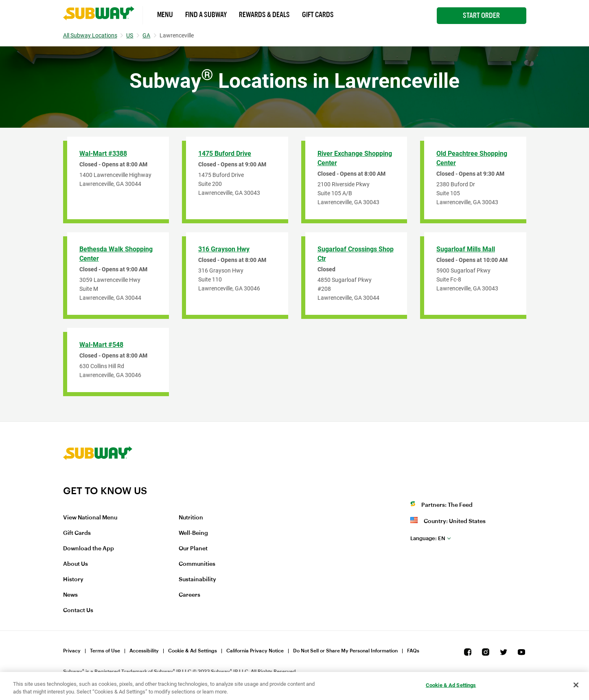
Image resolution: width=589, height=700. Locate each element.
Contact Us (78, 611)
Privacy (72, 651)
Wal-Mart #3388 (103, 154)
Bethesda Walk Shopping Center (116, 254)
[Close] (576, 685)
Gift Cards (318, 15)
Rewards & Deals (264, 15)
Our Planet (193, 549)
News (70, 595)
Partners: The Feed (447, 505)
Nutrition (191, 518)
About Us (76, 564)
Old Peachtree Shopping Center (472, 158)
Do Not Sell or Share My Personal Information (345, 651)
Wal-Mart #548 (101, 345)
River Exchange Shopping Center (355, 158)
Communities (197, 564)
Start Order (481, 15)
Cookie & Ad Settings (193, 651)
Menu (165, 15)
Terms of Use (105, 651)
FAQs (413, 651)
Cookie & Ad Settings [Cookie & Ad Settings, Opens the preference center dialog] (451, 685)
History (73, 580)
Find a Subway (206, 15)
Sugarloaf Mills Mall (466, 249)
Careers (189, 595)
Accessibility (144, 651)
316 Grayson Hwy (224, 249)
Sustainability (197, 580)
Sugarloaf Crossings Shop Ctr (356, 254)
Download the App (89, 549)
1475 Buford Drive (225, 154)
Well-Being (193, 533)
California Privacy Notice (255, 651)
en (428, 538)
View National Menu (90, 518)
